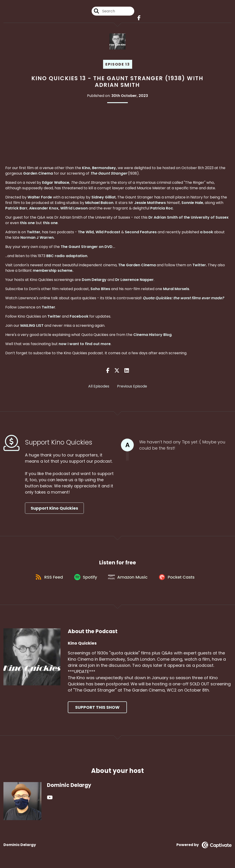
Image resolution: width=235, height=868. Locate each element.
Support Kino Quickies (54, 509)
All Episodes (99, 387)
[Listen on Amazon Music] (129, 579)
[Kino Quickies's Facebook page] (138, 18)
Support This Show (97, 709)
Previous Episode (132, 387)
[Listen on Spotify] (85, 578)
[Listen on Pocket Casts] (179, 578)
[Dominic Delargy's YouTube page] (50, 799)
